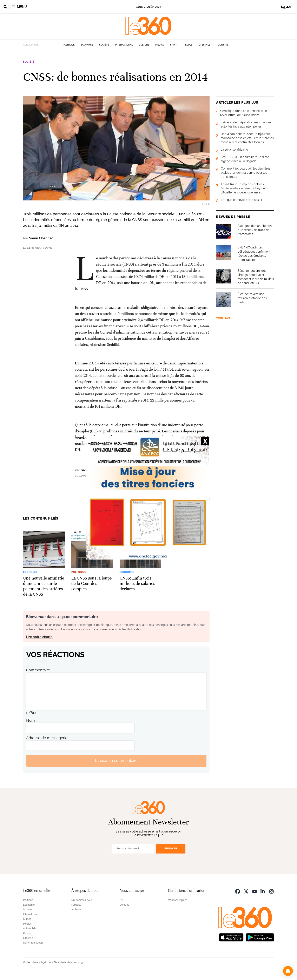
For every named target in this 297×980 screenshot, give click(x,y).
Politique (69, 45)
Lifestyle (204, 45)
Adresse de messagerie (47, 738)
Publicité (76, 905)
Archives (76, 910)
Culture (144, 45)
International (124, 45)
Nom (31, 720)
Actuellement (31, 45)
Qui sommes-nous (82, 900)
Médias (160, 45)
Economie (87, 45)
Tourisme (222, 45)
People (188, 45)
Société (104, 45)
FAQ (122, 900)
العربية (286, 7)
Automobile (30, 928)
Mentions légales (178, 900)
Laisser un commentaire (116, 760)
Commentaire (38, 670)
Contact (124, 905)
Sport (174, 45)
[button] (288, 971)
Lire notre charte (39, 637)
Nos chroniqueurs (33, 943)
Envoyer (171, 848)
